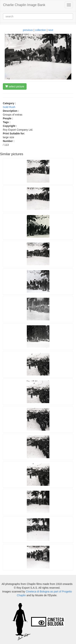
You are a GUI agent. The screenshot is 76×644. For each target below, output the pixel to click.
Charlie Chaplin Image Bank (24, 5)
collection (41, 30)
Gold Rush (9, 107)
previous (28, 30)
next (51, 30)
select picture (15, 86)
